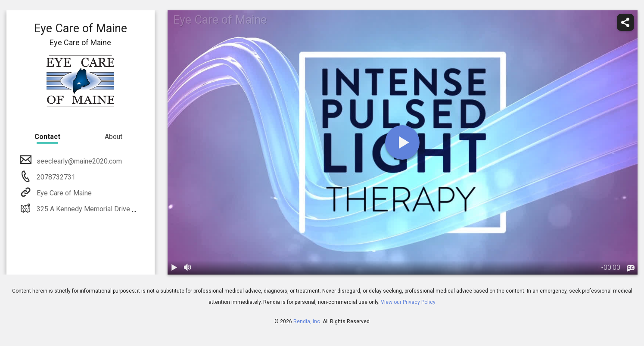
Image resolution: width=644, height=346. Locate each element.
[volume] (188, 268)
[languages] (631, 268)
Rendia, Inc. (307, 321)
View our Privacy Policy (408, 302)
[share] (625, 22)
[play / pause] (174, 268)
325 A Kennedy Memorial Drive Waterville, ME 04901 (115, 209)
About (114, 137)
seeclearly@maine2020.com (78, 161)
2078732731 (55, 177)
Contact (47, 137)
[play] (402, 142)
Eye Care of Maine (63, 193)
